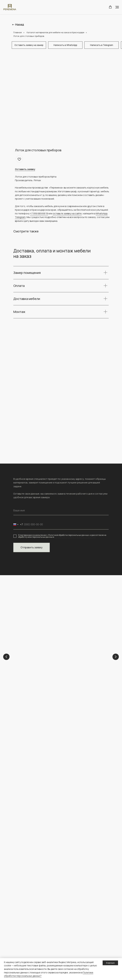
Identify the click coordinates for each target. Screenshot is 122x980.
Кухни (72, 660)
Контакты (69, 910)
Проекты (69, 905)
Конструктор (71, 930)
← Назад (18, 24)
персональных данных (76, 951)
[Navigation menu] (117, 7)
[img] (32, 781)
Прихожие (19, 945)
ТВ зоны (18, 951)
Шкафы (17, 935)
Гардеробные (21, 956)
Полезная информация (77, 935)
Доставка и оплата (74, 941)
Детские (29, 660)
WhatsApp (102, 213)
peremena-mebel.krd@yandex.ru (33, 745)
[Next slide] (116, 657)
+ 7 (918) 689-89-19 (25, 741)
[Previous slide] (6, 657)
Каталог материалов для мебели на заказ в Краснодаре (55, 32)
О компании (70, 900)
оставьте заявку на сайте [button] (67, 213)
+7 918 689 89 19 (39, 213)
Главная (18, 32)
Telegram (20, 217)
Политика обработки (76, 945)
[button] (110, 7)
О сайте (68, 956)
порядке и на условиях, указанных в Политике (75, 537)
